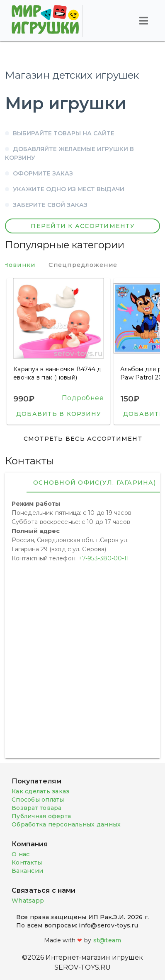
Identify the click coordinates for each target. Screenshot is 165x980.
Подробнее (83, 398)
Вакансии (27, 871)
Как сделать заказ (40, 791)
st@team (107, 940)
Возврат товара (37, 808)
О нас (21, 854)
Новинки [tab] (28, 265)
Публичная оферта (41, 816)
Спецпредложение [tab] (92, 265)
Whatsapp (28, 901)
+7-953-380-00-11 (104, 558)
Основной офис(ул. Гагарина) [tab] (95, 483)
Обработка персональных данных (66, 824)
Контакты (27, 862)
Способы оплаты (38, 800)
